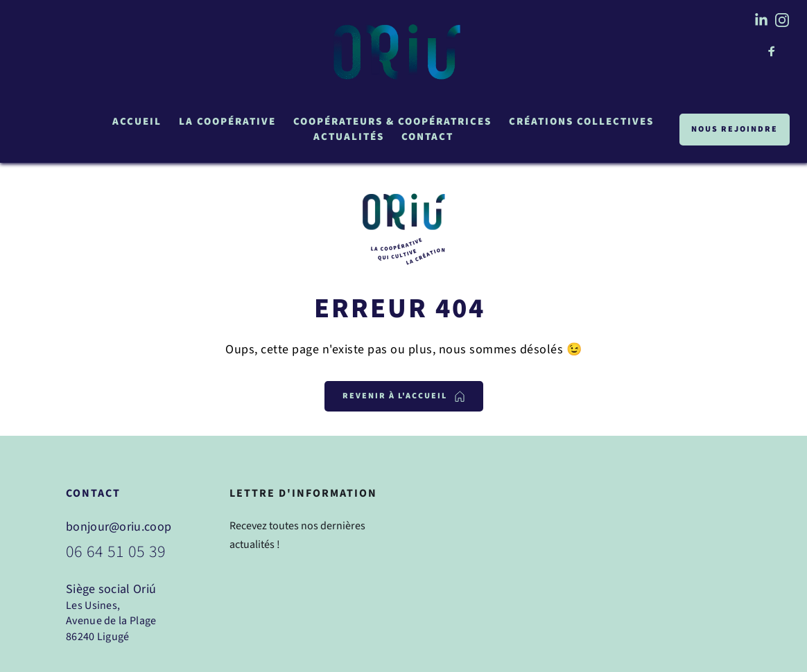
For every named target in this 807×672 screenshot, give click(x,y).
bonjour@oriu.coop (119, 527)
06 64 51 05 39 (116, 552)
